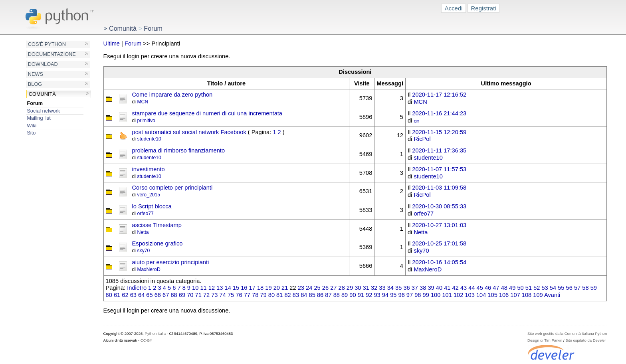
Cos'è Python (47, 44)
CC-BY (147, 340)
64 (141, 295)
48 (504, 288)
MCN (143, 102)
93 (377, 295)
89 (345, 295)
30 (358, 288)
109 (538, 295)
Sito (31, 133)
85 (312, 295)
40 (439, 288)
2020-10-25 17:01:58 (439, 243)
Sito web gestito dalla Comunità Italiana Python (567, 333)
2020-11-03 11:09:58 (439, 188)
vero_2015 (149, 195)
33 (382, 288)
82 (287, 295)
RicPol (422, 139)
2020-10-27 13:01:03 (439, 225)
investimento (149, 169)
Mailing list (39, 118)
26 (325, 288)
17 (252, 288)
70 (190, 295)
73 (214, 295)
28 (342, 288)
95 (393, 295)
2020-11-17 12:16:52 (439, 95)
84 (304, 295)
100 (436, 295)
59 (594, 288)
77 (247, 295)
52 (537, 288)
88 (337, 295)
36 (406, 288)
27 (333, 288)
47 (496, 288)
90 (353, 295)
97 (410, 295)
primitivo (146, 121)
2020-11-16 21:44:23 (439, 113)
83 (296, 295)
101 (447, 295)
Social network (43, 111)
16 (244, 288)
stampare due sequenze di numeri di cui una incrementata (207, 113)
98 (418, 295)
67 (166, 295)
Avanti (552, 295)
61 (117, 295)
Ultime (112, 44)
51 (529, 288)
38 (423, 288)
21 (285, 288)
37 (415, 288)
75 (231, 295)
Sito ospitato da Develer (585, 340)
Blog (35, 84)
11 (203, 288)
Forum (35, 103)
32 (374, 288)
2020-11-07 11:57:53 (439, 169)
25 (317, 288)
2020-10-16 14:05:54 (439, 262)
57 (577, 288)
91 (361, 295)
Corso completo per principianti (172, 188)
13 (220, 288)
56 (569, 288)
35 (398, 288)
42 (456, 288)
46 (488, 288)
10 (195, 288)
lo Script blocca (152, 206)
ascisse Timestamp (157, 225)
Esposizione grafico (157, 243)
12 (212, 288)
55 (561, 288)
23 (301, 288)
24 (309, 288)
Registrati (484, 8)
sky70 (143, 251)
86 (320, 295)
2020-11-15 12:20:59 (439, 132)
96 (402, 295)
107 (515, 295)
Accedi (454, 8)
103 (469, 295)
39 (431, 288)
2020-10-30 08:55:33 (439, 206)
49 (512, 288)
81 (279, 295)
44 (471, 288)
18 (260, 288)
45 (480, 288)
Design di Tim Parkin (545, 340)
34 (390, 288)
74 (223, 295)
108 (527, 295)
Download (43, 64)
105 (492, 295)
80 (271, 295)
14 (228, 288)
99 (426, 295)
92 (369, 295)
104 (481, 295)
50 (520, 288)
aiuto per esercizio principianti (171, 262)
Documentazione (52, 54)
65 (149, 295)
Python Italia (155, 333)
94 (385, 295)
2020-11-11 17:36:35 (439, 150)
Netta (143, 232)
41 (447, 288)
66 (158, 295)
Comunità (42, 94)
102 (458, 295)
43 (464, 288)
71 (198, 295)
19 (268, 288)
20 (277, 288)
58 (585, 288)
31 (366, 288)
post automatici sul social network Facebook (189, 132)
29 (350, 288)
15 (236, 288)
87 (328, 295)
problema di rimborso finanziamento (179, 150)
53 (545, 288)
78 (255, 295)
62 (125, 295)
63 (133, 295)
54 (553, 288)
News (36, 74)
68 (174, 295)
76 (239, 295)
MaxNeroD (149, 269)
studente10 (149, 139)
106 (504, 295)
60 (109, 295)
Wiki (32, 126)
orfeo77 (145, 214)
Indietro (137, 288)
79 (263, 295)
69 (182, 295)
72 (206, 295)
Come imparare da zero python (172, 95)
